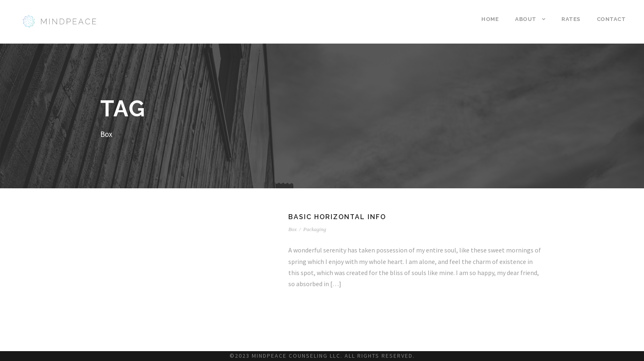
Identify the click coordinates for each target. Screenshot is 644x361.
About (526, 19)
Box (292, 229)
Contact (611, 19)
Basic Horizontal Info (337, 217)
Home (490, 19)
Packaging (315, 229)
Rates (571, 19)
